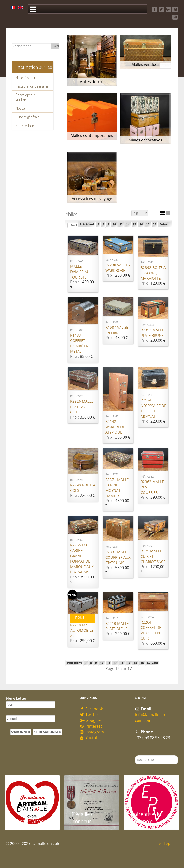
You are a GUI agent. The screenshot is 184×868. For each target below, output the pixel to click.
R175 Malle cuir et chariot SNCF (153, 556)
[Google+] (168, 9)
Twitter (89, 715)
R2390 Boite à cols (83, 488)
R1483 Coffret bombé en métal (79, 344)
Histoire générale (27, 117)
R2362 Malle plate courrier (152, 487)
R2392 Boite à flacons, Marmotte (153, 273)
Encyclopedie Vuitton (25, 97)
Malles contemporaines (92, 136)
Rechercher (135, 756)
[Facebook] (154, 9)
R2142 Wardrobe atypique (115, 427)
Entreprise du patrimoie (146, 817)
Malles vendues (145, 64)
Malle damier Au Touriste (80, 272)
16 (155, 224)
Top (164, 844)
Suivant (165, 224)
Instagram (92, 732)
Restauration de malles (32, 86)
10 (114, 224)
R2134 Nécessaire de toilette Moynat (153, 408)
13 (134, 224)
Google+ (90, 720)
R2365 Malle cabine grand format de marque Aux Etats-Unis (82, 559)
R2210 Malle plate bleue (117, 626)
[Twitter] (161, 9)
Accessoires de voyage (92, 199)
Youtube (90, 738)
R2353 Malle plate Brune (152, 333)
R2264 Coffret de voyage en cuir (151, 631)
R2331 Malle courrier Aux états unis (118, 557)
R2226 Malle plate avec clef (82, 407)
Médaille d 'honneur (83, 817)
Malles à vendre (26, 78)
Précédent (87, 224)
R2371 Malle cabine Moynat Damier (117, 488)
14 (141, 224)
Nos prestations (27, 126)
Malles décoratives (145, 140)
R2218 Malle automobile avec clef (82, 631)
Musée (20, 108)
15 (148, 224)
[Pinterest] (175, 9)
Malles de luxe (92, 82)
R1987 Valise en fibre (117, 330)
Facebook (91, 709)
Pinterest (91, 726)
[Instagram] (175, 17)
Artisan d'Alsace (29, 821)
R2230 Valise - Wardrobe (118, 268)
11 (121, 224)
